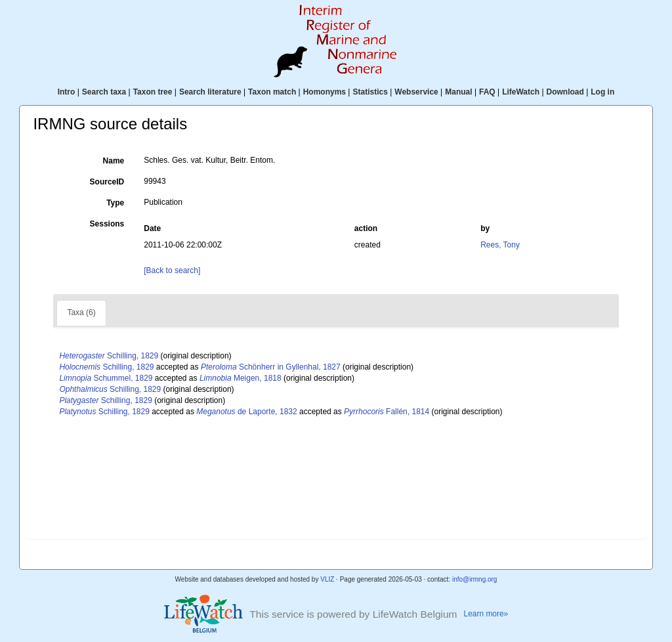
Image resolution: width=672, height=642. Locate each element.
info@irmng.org (475, 579)
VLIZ (327, 579)
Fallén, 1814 (387, 412)
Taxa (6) (81, 312)
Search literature (210, 92)
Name (114, 161)
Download (565, 92)
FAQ (487, 92)
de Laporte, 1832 (246, 412)
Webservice (416, 92)
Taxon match (272, 92)
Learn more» (486, 614)
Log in (602, 92)
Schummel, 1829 (106, 378)
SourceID (107, 182)
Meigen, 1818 (241, 378)
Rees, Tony (500, 245)
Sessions (107, 224)
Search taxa (104, 92)
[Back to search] (172, 270)
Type (115, 203)
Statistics (370, 92)
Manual (458, 92)
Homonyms (325, 92)
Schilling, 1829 (109, 356)
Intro (67, 92)
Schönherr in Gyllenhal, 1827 (271, 367)
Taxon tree (153, 92)
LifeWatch (521, 92)
